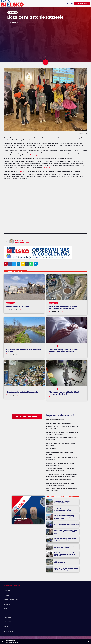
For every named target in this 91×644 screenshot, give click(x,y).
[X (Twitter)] (6, 635)
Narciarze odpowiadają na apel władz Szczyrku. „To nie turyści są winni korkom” (66, 542)
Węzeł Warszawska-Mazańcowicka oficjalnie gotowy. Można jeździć (63, 311)
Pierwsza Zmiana (20, 522)
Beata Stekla (19, 244)
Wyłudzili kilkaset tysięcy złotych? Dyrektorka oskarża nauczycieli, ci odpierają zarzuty (64, 520)
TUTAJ (20, 174)
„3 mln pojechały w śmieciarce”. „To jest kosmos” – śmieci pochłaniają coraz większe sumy (65, 557)
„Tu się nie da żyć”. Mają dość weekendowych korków (62, 505)
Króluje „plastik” (51, 452)
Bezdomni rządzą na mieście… (18, 310)
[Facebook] (13, 635)
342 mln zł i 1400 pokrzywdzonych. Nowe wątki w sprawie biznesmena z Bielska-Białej (65, 535)
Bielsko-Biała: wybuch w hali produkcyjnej (66, 527)
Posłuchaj (34, 158)
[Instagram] (10, 635)
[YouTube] (4, 635)
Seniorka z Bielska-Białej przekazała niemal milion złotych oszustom (64, 513)
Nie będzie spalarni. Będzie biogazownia (22, 395)
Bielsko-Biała (13, 15)
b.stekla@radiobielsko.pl (22, 245)
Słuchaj (82, 3)
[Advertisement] (45, 41)
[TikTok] (9, 635)
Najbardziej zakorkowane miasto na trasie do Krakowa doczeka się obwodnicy (66, 572)
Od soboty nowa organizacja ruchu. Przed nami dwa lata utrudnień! (66, 550)
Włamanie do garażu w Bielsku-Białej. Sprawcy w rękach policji (64, 396)
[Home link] (12, 3)
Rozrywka (17, 519)
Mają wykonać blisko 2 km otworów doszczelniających (64, 565)
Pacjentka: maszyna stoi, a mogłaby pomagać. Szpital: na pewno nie (63, 353)
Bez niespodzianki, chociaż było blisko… (58, 426)
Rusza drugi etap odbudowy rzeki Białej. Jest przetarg (24, 353)
